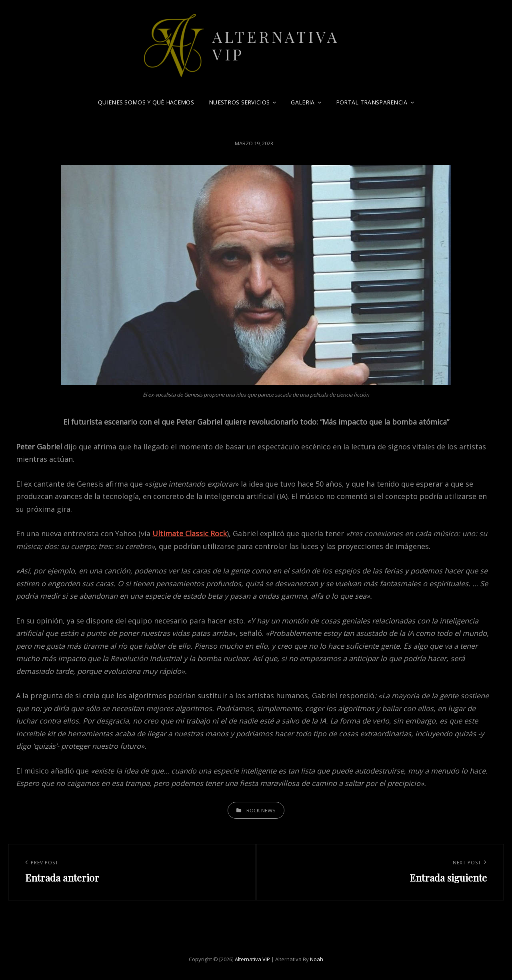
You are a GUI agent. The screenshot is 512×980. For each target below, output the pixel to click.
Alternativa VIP (276, 45)
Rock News (261, 810)
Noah (317, 959)
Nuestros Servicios (239, 102)
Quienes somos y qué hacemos (146, 102)
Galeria (303, 102)
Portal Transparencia (372, 102)
